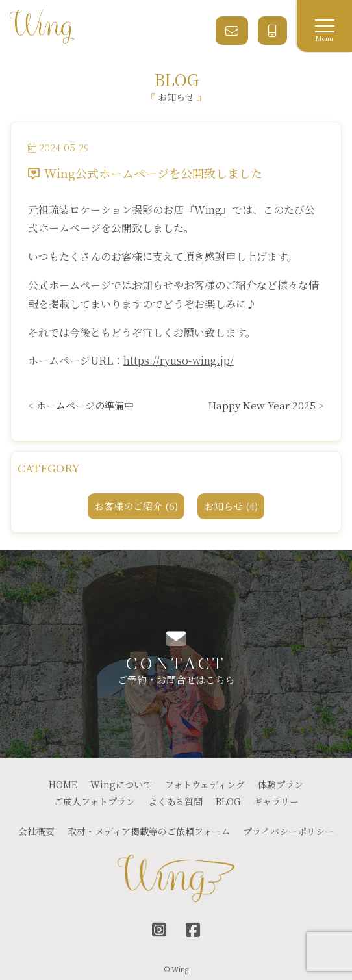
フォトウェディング (205, 784)
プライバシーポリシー (288, 831)
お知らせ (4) (231, 506)
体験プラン (281, 784)
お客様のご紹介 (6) (136, 506)
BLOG (228, 801)
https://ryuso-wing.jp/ (179, 360)
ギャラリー (276, 801)
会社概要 (36, 831)
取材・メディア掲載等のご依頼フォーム (149, 831)
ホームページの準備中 (85, 405)
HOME (63, 784)
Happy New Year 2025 (262, 405)
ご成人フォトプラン (94, 801)
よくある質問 (175, 801)
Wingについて (121, 784)
